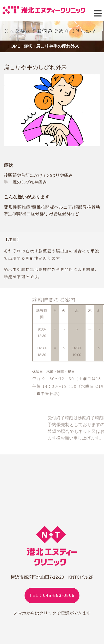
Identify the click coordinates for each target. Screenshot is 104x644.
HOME (14, 46)
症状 (28, 46)
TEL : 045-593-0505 (52, 595)
